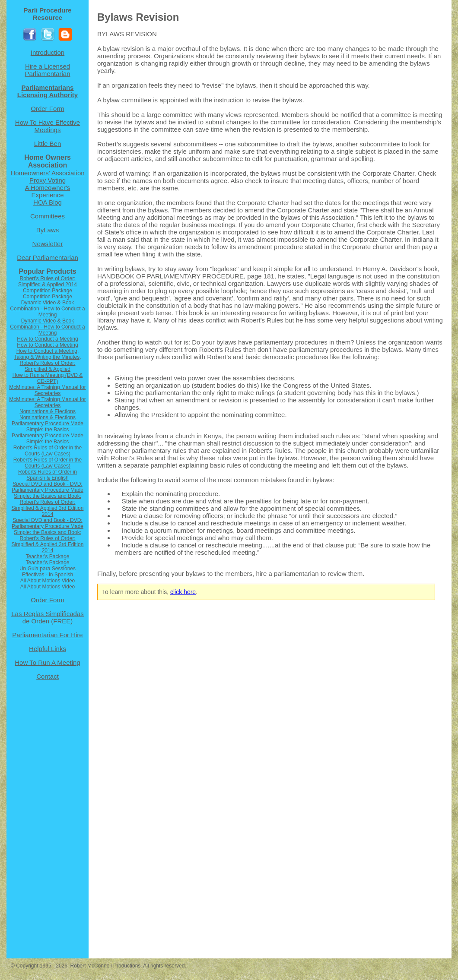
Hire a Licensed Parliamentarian (47, 70)
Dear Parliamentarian (48, 258)
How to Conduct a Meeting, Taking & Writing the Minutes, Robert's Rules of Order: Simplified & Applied (47, 360)
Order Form (48, 109)
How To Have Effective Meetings (48, 126)
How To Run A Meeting (47, 662)
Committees (48, 216)
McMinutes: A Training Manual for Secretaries (47, 390)
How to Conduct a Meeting (47, 339)
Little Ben (48, 144)
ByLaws (48, 230)
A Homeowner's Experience (48, 191)
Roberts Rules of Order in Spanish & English (48, 475)
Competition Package (48, 291)
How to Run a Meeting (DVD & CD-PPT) (48, 378)
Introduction (48, 52)
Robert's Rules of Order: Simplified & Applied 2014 (48, 281)
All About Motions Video (48, 581)
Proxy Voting (48, 180)
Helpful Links (48, 649)
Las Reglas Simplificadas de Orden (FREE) (48, 617)
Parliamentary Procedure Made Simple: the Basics (48, 427)
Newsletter (48, 244)
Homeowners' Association (47, 173)
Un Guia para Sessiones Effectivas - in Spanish (48, 572)
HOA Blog (48, 202)
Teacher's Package (47, 556)
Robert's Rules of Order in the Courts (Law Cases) (48, 451)
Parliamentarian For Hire (47, 635)
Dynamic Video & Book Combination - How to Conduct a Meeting (47, 309)
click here (183, 592)
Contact (48, 676)
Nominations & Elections (48, 411)
